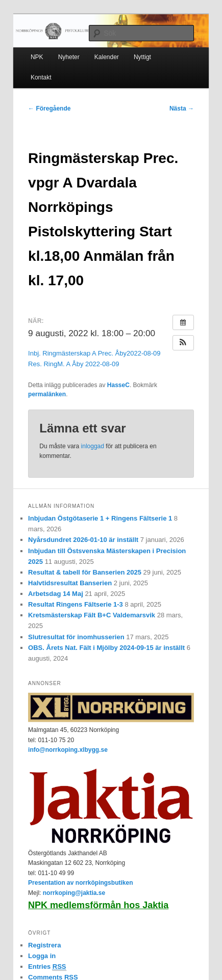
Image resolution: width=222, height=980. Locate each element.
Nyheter (69, 57)
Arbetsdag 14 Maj (56, 594)
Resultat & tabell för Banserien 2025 (85, 572)
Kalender (107, 57)
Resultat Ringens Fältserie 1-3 (76, 604)
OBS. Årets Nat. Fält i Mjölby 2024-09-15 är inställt (106, 648)
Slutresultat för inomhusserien (76, 637)
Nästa (182, 108)
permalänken (47, 394)
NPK (37, 57)
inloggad (93, 446)
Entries (47, 967)
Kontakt (41, 77)
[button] (183, 343)
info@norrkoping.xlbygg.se (68, 750)
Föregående (49, 108)
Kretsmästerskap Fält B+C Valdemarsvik (92, 615)
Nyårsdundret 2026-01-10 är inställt (83, 540)
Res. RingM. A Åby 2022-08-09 (74, 364)
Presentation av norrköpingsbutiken (80, 883)
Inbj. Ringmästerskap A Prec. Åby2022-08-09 (94, 353)
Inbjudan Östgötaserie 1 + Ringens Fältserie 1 (100, 518)
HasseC (118, 385)
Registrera (44, 945)
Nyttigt (142, 57)
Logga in (42, 956)
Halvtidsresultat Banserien (70, 583)
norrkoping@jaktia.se (74, 893)
